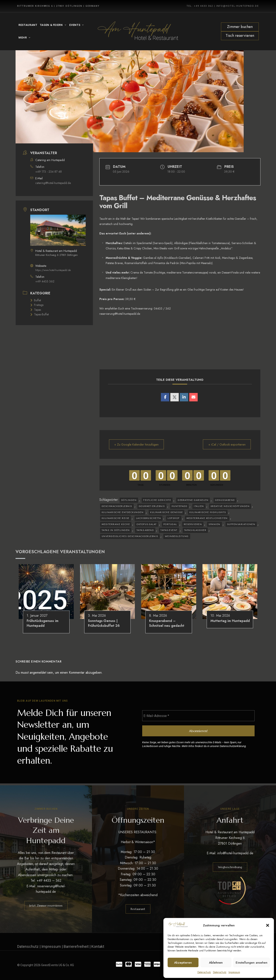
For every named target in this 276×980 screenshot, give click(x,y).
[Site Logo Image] (138, 31)
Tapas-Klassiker (195, 530)
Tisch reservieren (240, 36)
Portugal (170, 524)
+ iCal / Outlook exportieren (226, 444)
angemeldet (38, 673)
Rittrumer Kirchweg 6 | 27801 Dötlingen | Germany (58, 6)
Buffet (36, 300)
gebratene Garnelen (193, 500)
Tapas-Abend (145, 530)
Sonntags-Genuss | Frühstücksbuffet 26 (104, 623)
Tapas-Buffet (39, 314)
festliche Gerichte (157, 500)
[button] (268, 925)
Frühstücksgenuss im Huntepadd (43, 623)
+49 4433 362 (45, 281)
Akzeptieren (183, 963)
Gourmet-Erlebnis (152, 506)
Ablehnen (216, 963)
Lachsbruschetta (149, 518)
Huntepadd (179, 506)
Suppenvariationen (241, 524)
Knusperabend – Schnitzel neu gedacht (167, 623)
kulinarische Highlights (208, 512)
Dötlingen (129, 500)
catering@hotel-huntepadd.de (53, 183)
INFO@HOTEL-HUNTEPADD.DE (237, 6)
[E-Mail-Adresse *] (198, 716)
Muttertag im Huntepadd (230, 621)
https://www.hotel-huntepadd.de (53, 270)
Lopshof (174, 518)
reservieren (193, 524)
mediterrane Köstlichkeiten (207, 518)
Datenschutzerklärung (233, 746)
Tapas (36, 310)
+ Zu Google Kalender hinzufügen (138, 444)
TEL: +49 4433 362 (200, 6)
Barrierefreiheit (76, 946)
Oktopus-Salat (147, 524)
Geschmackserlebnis (117, 506)
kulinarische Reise (116, 518)
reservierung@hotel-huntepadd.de (120, 314)
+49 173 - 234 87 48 (49, 172)
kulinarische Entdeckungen (123, 512)
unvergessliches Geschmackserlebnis (130, 536)
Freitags (37, 305)
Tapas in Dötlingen (116, 530)
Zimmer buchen (240, 27)
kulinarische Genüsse (166, 512)
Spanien (214, 524)
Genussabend (225, 500)
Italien (199, 506)
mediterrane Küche (116, 524)
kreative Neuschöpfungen (230, 506)
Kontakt (98, 946)
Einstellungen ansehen (252, 963)
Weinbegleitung (177, 536)
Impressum (234, 972)
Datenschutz (204, 972)
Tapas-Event (169, 530)
